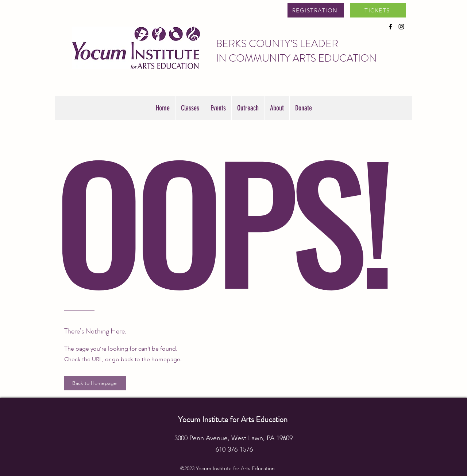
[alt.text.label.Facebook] (390, 27)
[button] (218, 108)
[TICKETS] (378, 10)
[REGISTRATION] (316, 10)
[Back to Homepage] (95, 383)
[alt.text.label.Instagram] (401, 27)
